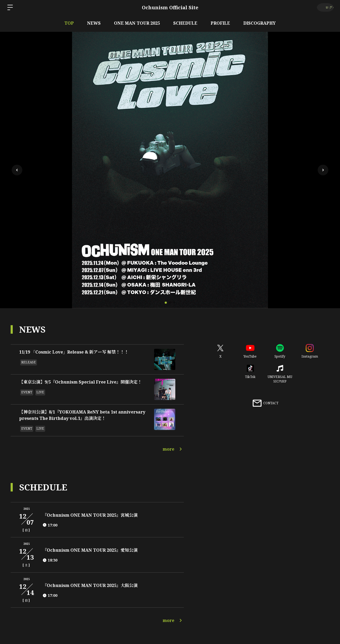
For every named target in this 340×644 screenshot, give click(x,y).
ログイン (324, 7)
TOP (69, 23)
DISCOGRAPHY (260, 23)
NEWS (94, 23)
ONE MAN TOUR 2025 (137, 23)
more (173, 449)
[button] (323, 170)
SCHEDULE (185, 23)
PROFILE (220, 23)
